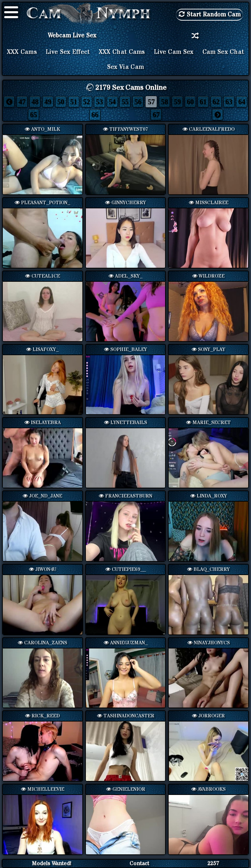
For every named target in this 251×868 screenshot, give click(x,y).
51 (74, 102)
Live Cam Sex (174, 52)
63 (229, 102)
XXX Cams (22, 52)
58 (164, 102)
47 (22, 102)
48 (35, 102)
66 (95, 115)
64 (242, 102)
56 (138, 102)
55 (125, 102)
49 (48, 102)
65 (34, 115)
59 (177, 102)
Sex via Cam (125, 67)
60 (190, 102)
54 (112, 102)
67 (156, 115)
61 (203, 102)
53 (99, 102)
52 (87, 102)
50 (61, 102)
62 (216, 102)
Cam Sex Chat (223, 52)
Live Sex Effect (68, 52)
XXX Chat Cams (122, 52)
